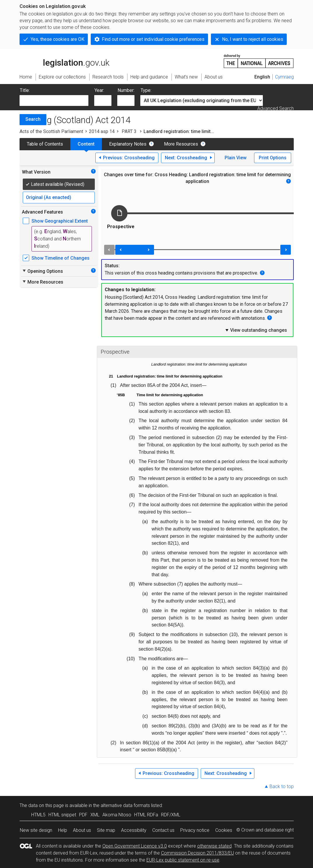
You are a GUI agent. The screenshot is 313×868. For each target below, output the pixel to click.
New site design (36, 830)
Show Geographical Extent (60, 221)
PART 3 (129, 131)
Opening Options (42, 271)
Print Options (273, 158)
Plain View (236, 158)
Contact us (163, 830)
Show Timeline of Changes (61, 258)
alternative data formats (125, 805)
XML (95, 815)
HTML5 (38, 815)
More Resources (181, 144)
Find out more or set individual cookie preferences (153, 39)
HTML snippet (62, 815)
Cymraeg (284, 77)
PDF (83, 815)
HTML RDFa (146, 815)
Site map (106, 830)
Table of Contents (45, 144)
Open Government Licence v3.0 (135, 846)
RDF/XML (171, 815)
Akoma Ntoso (117, 815)
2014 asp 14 (102, 131)
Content (86, 144)
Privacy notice (195, 830)
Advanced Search (276, 108)
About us (82, 830)
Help (63, 830)
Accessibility (134, 830)
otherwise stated (214, 846)
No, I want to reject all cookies (253, 39)
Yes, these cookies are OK (57, 39)
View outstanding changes (256, 330)
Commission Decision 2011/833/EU (197, 853)
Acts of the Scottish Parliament (51, 131)
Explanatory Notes (128, 144)
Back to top (282, 786)
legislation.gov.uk (64, 61)
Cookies (224, 830)
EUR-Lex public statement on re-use (183, 860)
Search (33, 119)
